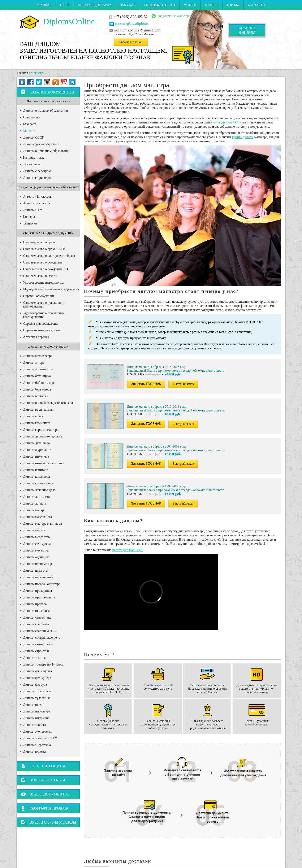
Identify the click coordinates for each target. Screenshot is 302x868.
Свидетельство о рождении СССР (47, 269)
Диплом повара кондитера (42, 584)
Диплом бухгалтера (37, 389)
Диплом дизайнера (36, 443)
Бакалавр (30, 124)
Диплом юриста (34, 752)
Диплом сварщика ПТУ (40, 631)
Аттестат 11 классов (37, 197)
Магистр (29, 131)
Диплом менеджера (37, 544)
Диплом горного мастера (41, 430)
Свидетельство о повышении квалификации (44, 304)
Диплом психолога (36, 611)
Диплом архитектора (38, 369)
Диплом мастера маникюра (42, 524)
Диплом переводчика (38, 577)
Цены (65, 5)
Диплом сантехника (37, 617)
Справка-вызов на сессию (41, 330)
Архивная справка (36, 337)
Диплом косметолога (38, 483)
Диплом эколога (34, 725)
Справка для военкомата (40, 324)
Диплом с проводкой (38, 178)
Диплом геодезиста (37, 423)
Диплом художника (37, 698)
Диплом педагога (35, 570)
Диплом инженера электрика (44, 463)
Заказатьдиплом (247, 30)
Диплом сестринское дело (42, 638)
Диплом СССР (33, 137)
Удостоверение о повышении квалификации (44, 315)
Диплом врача (33, 416)
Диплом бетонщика (37, 376)
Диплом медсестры (37, 537)
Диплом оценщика (36, 557)
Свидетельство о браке (39, 242)
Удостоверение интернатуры (43, 282)
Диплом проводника (37, 591)
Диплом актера (34, 363)
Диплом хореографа (37, 691)
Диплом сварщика (36, 624)
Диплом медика (34, 530)
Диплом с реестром (37, 171)
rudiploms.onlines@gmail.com (137, 30)
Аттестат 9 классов (37, 203)
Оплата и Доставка (95, 5)
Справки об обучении (38, 296)
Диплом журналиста (38, 450)
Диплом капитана (36, 470)
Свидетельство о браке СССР (44, 249)
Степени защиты (43, 766)
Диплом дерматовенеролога (43, 436)
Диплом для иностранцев (41, 144)
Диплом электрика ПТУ (40, 738)
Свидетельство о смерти (40, 276)
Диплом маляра (34, 510)
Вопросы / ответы (159, 5)
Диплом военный (35, 396)
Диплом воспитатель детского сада (48, 403)
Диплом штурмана (36, 718)
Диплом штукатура (37, 711)
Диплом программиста (39, 597)
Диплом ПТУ (33, 210)
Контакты (257, 5)
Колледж (29, 217)
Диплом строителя (36, 651)
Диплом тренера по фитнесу (43, 664)
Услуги (190, 5)
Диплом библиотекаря (39, 383)
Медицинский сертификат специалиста (51, 289)
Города (233, 5)
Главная (44, 5)
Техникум (30, 223)
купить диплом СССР (226, 122)
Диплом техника (35, 658)
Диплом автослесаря (38, 356)
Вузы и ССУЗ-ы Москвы (49, 822)
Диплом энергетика (37, 745)
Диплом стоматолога (38, 644)
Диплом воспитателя (38, 409)
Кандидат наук (33, 158)
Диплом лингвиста (36, 497)
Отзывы (212, 5)
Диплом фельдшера (37, 678)
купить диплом (243, 137)
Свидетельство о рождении (42, 262)
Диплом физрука (35, 684)
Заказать (128, 5)
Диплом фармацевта (37, 671)
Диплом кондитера (36, 477)
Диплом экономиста (37, 731)
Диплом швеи (33, 705)
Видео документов (45, 794)
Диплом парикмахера (38, 564)
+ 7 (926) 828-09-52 (131, 17)
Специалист (32, 117)
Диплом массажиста (37, 517)
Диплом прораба (35, 604)
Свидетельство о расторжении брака (49, 256)
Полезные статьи (43, 780)
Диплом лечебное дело (39, 490)
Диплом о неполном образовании (47, 151)
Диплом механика (36, 550)
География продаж (45, 808)
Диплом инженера (36, 456)
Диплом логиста (35, 503)
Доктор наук (32, 164)
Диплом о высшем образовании (46, 111)
